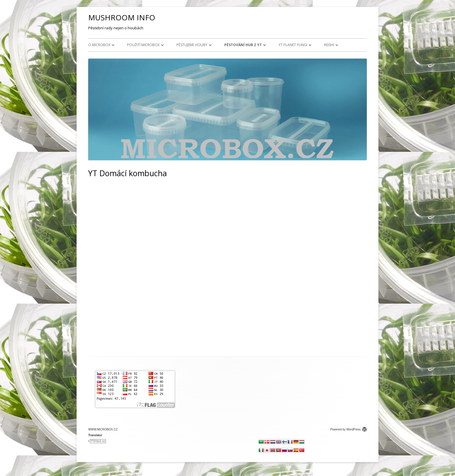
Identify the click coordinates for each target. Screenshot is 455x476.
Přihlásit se (98, 441)
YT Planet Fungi (293, 45)
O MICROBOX (99, 45)
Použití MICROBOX (143, 45)
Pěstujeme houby (192, 45)
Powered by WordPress (349, 429)
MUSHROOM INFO (122, 17)
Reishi (329, 45)
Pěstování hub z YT (243, 45)
